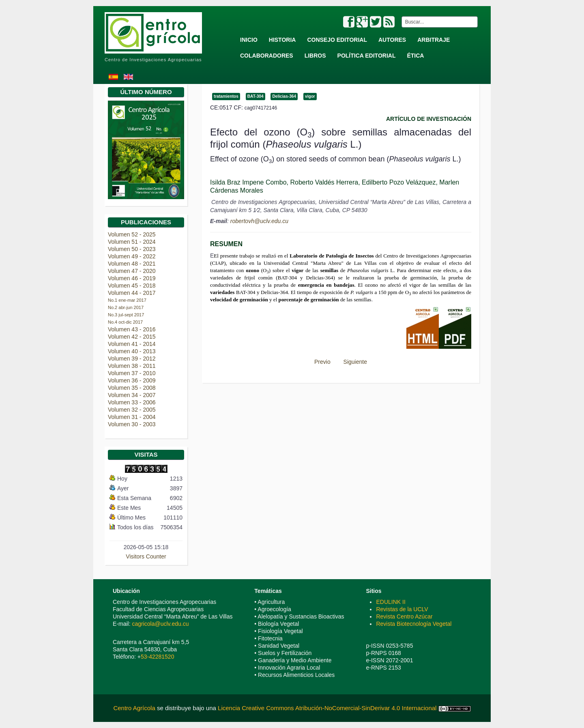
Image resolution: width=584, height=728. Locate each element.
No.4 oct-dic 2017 (125, 322)
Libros (315, 56)
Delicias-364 (284, 96)
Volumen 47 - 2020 (132, 271)
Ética (415, 56)
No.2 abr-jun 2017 (126, 307)
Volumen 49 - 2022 (132, 256)
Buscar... (400, 16)
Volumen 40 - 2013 (132, 351)
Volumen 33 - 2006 (132, 402)
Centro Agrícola (135, 708)
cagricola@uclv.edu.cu (160, 624)
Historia (282, 40)
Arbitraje (434, 40)
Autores (392, 40)
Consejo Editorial (337, 40)
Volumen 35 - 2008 (132, 388)
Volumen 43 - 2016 (132, 329)
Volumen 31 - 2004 (132, 417)
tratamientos (226, 96)
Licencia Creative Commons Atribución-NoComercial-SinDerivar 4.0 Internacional (327, 708)
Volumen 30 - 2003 (132, 424)
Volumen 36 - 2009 (132, 380)
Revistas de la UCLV (402, 609)
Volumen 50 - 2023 (132, 249)
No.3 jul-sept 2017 (126, 315)
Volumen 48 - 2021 (132, 264)
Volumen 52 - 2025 (132, 234)
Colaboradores (267, 56)
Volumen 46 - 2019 (132, 278)
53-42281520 (158, 657)
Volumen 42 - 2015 (132, 337)
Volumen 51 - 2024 (132, 242)
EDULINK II (391, 602)
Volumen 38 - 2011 (132, 366)
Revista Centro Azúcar (404, 616)
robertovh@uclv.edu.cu (259, 221)
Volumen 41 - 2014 (132, 344)
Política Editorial (367, 56)
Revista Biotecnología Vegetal (414, 624)
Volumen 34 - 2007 (132, 395)
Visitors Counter (146, 556)
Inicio (249, 40)
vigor (310, 96)
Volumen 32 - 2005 (132, 410)
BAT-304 (255, 96)
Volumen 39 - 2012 (132, 359)
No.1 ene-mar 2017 (127, 300)
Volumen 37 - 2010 (132, 373)
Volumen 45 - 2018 (132, 286)
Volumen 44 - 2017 (132, 293)
